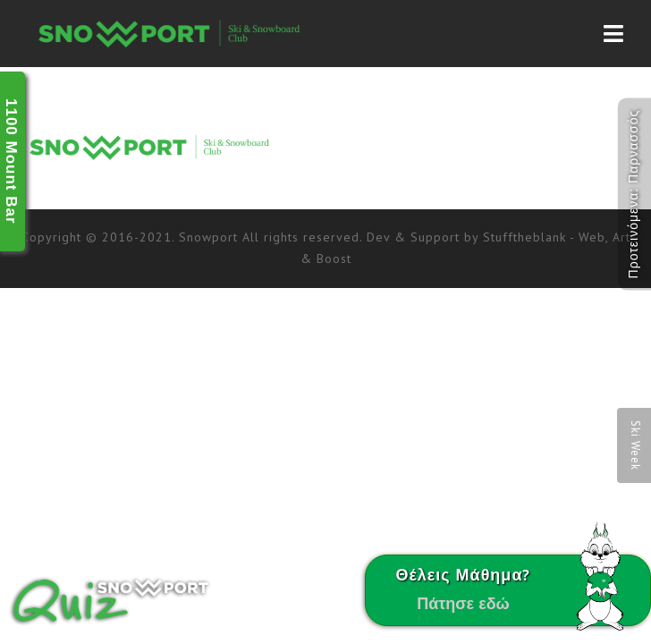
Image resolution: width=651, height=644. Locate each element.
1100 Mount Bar (11, 161)
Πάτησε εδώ (463, 603)
